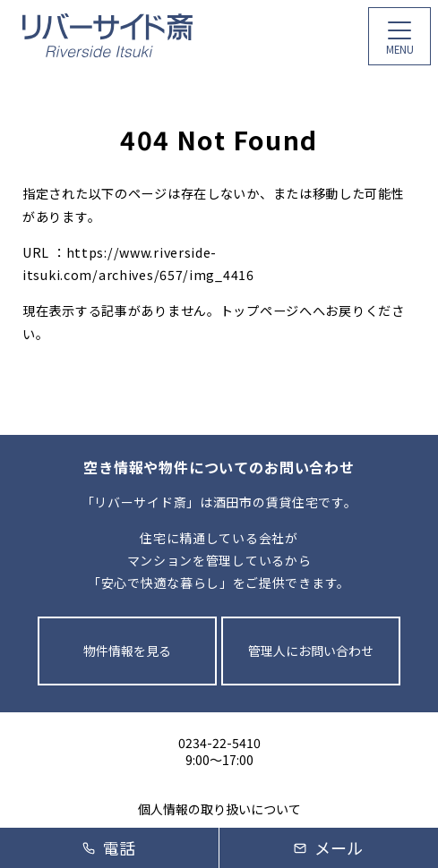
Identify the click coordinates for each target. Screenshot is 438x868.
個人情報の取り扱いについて (219, 810)
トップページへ (266, 311)
